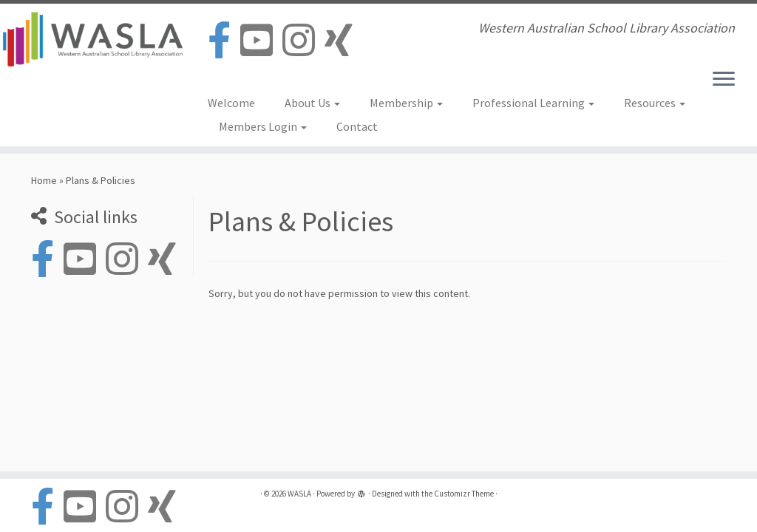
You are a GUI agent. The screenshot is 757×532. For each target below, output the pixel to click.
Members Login (263, 126)
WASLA (299, 494)
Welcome (231, 103)
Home (44, 180)
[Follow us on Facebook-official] (224, 41)
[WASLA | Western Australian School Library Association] (89, 39)
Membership (406, 103)
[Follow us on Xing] (343, 41)
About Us (312, 103)
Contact (357, 126)
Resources (655, 103)
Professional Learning (533, 103)
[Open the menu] (724, 80)
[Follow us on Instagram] (303, 41)
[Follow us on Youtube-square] (261, 41)
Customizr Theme (464, 494)
